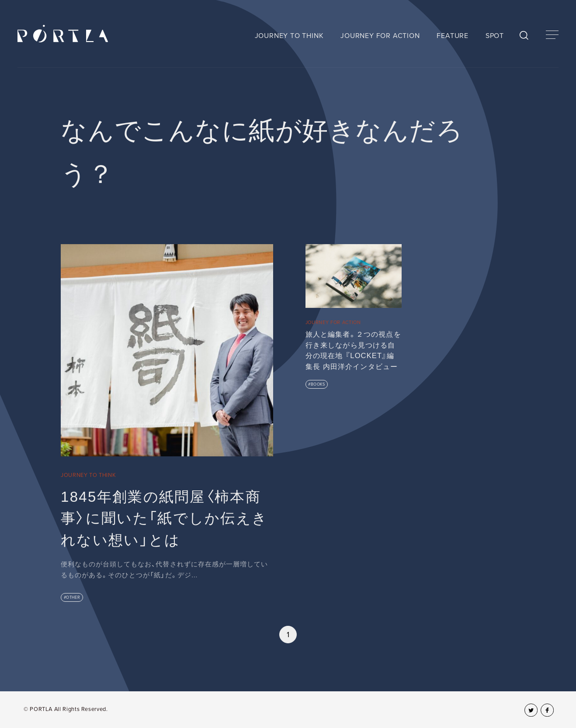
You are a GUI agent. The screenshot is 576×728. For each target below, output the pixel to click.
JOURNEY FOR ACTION (380, 36)
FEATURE (453, 36)
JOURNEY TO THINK (289, 36)
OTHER (73, 598)
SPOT (495, 36)
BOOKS (318, 385)
